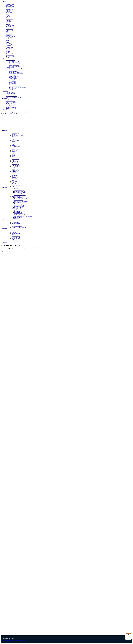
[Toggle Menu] (1, 129)
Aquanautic (9, 5)
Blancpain (8, 10)
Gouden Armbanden (13, 71)
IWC (8, 33)
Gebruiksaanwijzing (11, 101)
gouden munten (12, 81)
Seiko (8, 51)
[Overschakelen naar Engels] (132, 116)
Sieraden (5, 59)
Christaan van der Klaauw (12, 18)
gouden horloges (12, 84)
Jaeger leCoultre (10, 34)
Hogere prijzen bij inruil (11, 96)
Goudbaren (6, 91)
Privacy (3, 641)
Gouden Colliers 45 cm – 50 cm (16, 70)
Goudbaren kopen (10, 95)
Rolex (9, 50)
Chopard (9, 17)
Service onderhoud (10, 103)
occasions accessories (11, 80)
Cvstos (8, 15)
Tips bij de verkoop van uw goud (13, 97)
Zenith (8, 58)
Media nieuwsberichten (11, 107)
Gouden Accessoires (13, 85)
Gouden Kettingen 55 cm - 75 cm (22, 198)
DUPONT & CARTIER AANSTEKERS (18, 87)
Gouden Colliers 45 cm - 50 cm (21, 199)
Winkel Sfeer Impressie (11, 102)
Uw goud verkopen (10, 92)
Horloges (7, 2)
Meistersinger (9, 38)
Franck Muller (10, 27)
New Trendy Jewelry (11, 60)
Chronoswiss (10, 19)
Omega (8, 40)
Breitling (9, 13)
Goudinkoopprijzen (10, 94)
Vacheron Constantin (11, 56)
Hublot (8, 31)
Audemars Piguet (10, 7)
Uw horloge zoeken (10, 106)
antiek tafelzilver (13, 89)
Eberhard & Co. (10, 23)
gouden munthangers (13, 77)
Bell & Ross (10, 9)
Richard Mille (9, 49)
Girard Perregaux (10, 25)
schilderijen (11, 90)
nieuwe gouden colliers (14, 63)
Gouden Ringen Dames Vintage (16, 74)
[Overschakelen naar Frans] (132, 119)
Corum (8, 20)
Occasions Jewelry (10, 67)
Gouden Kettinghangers (14, 76)
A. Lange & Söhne (10, 4)
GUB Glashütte (9, 29)
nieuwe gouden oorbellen (14, 66)
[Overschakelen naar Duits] (132, 118)
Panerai (8, 43)
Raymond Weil (9, 48)
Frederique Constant (11, 28)
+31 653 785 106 (13, 113)
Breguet (8, 12)
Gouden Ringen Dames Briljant (16, 72)
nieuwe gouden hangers (14, 65)
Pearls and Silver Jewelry (14, 86)
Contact (5, 110)
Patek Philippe (9, 44)
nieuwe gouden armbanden (15, 64)
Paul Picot (8, 45)
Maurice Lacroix (11, 36)
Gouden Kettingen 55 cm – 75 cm (16, 69)
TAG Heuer (9, 54)
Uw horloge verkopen (11, 105)
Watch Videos (9, 100)
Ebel (8, 24)
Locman (9, 35)
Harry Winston (9, 30)
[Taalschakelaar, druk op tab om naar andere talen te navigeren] (132, 115)
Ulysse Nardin (10, 55)
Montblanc (8, 39)
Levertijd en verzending (20, 641)
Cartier (9, 22)
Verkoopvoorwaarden (10, 641)
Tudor (8, 53)
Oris (7, 41)
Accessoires (9, 3)
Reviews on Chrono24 (11, 108)
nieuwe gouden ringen (14, 61)
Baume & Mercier (10, 8)
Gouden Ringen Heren (14, 75)
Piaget (7, 46)
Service (5, 98)
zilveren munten (12, 82)
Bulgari (8, 14)
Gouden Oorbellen (13, 79)
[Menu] (131, 633)
